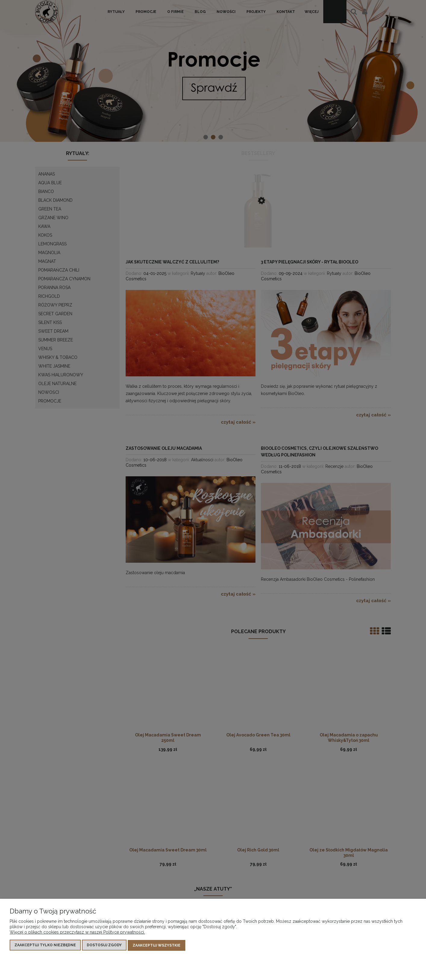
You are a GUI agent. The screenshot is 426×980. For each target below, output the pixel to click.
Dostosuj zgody (104, 946)
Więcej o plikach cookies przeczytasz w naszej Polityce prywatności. (77, 933)
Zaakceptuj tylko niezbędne (45, 946)
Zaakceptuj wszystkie (157, 946)
